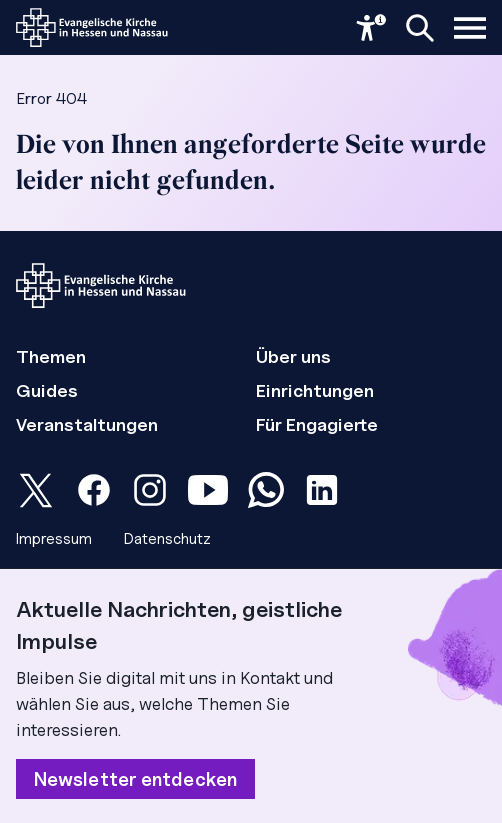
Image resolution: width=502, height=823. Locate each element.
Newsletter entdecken (135, 779)
